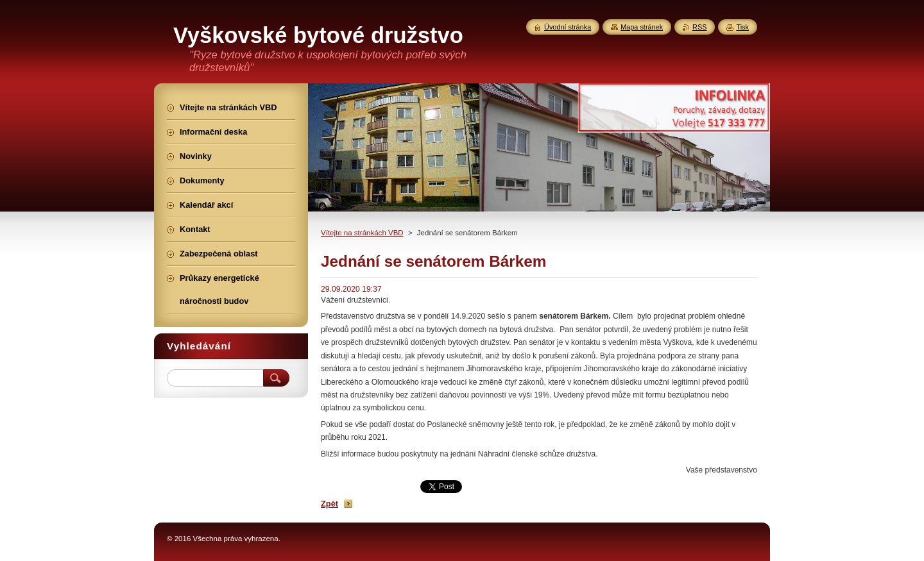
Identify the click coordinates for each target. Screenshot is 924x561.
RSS (699, 27)
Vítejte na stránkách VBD (362, 233)
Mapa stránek (642, 27)
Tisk (742, 27)
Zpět (329, 504)
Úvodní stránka (568, 27)
